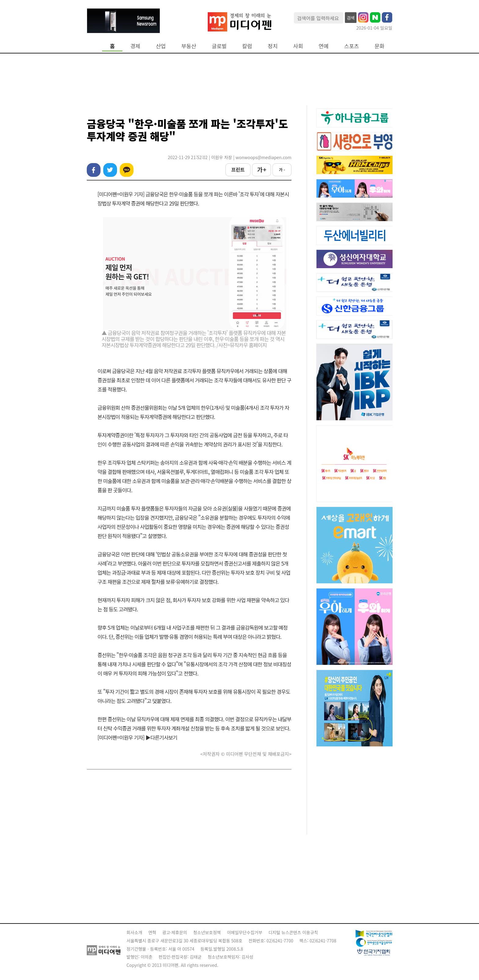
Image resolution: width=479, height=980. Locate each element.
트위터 (110, 170)
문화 (379, 46)
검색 (351, 18)
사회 (298, 46)
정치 (272, 46)
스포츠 (352, 46)
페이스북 (94, 170)
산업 (161, 46)
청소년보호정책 (207, 932)
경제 (135, 46)
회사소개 (134, 932)
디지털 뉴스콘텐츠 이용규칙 (293, 932)
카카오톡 (127, 170)
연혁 (152, 932)
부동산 (189, 46)
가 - (282, 170)
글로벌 (219, 46)
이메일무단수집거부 (245, 932)
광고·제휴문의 (175, 932)
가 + (261, 169)
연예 (324, 46)
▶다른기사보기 (161, 737)
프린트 (238, 169)
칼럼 (247, 46)
